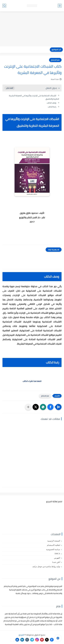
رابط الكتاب (52, 107)
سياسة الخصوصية (53, 549)
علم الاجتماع (55, 60)
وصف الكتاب (51, 103)
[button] (50, 407)
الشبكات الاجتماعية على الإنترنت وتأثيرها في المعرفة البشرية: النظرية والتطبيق (34, 97)
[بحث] (4, 6)
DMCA (57, 554)
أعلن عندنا (56, 562)
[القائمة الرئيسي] (60, 6)
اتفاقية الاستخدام (54, 545)
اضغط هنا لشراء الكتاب (32, 381)
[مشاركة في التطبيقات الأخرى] (28, 407)
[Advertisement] (32, 29)
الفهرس (57, 558)
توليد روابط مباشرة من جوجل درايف (46, 567)
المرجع (21, 635)
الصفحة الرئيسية (54, 541)
